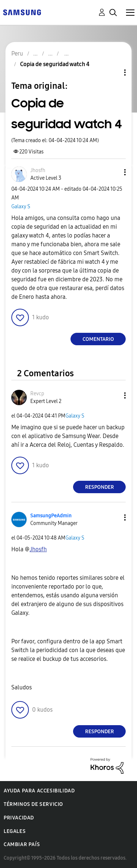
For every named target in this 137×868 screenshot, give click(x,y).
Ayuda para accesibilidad (39, 791)
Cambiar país (22, 844)
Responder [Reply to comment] (100, 487)
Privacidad (19, 818)
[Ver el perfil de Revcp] (37, 394)
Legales (15, 831)
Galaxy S (21, 207)
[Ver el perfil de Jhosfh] (38, 170)
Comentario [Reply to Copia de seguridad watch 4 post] (98, 339)
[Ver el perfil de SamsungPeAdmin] (51, 516)
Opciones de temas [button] (113, 73)
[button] (113, 172)
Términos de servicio (33, 804)
